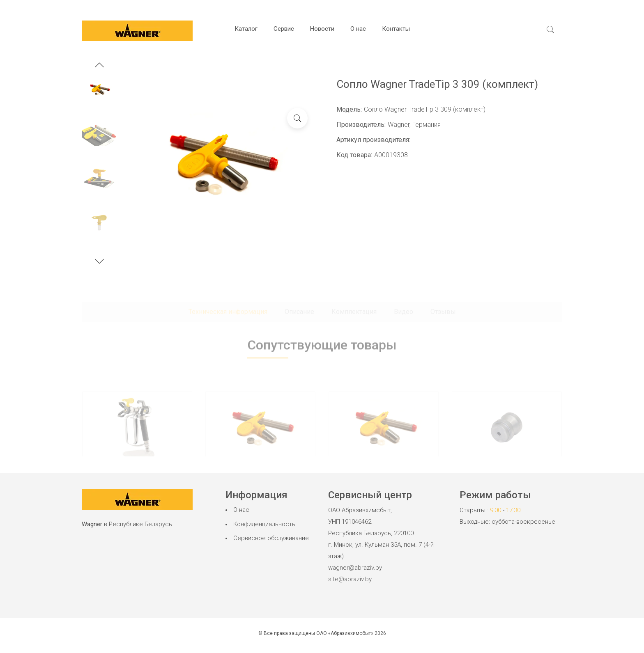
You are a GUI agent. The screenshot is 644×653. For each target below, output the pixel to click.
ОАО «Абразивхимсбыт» (345, 633)
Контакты (396, 29)
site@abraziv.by (350, 579)
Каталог (246, 29)
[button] (99, 66)
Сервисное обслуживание (271, 538)
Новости (322, 29)
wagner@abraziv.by (355, 568)
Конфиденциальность (264, 524)
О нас (358, 29)
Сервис (284, 29)
